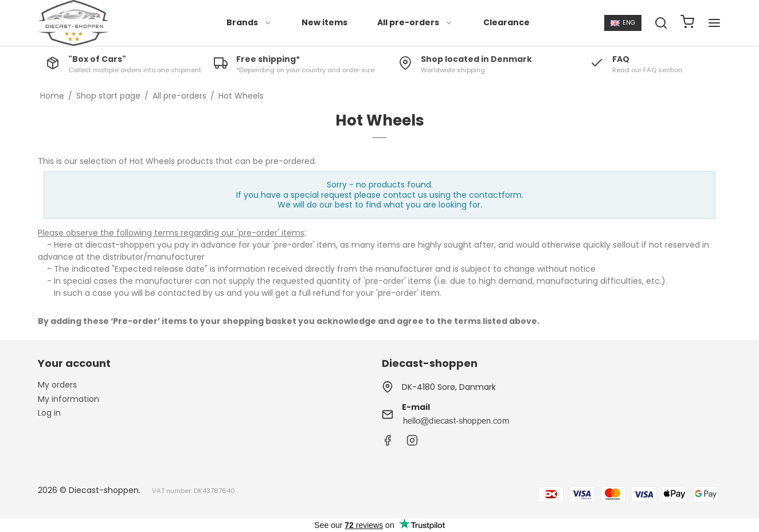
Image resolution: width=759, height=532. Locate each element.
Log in (49, 413)
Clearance (506, 22)
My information (69, 399)
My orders (57, 385)
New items (324, 22)
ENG (623, 23)
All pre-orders (415, 22)
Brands (249, 22)
